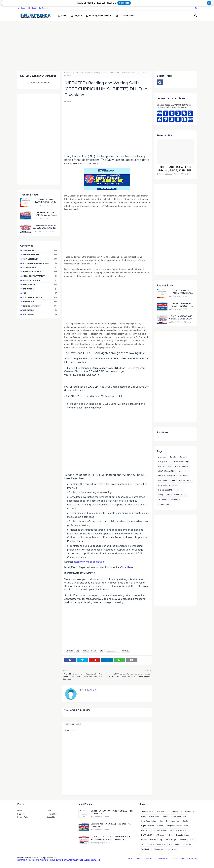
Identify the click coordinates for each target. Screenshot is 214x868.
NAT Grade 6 (40, 289)
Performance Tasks (40, 297)
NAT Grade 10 (40, 285)
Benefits (173, 457)
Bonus (183, 457)
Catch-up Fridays (40, 255)
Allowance (162, 457)
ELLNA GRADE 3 (40, 268)
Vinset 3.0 (187, 845)
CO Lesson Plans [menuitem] (125, 16)
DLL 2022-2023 (113, 651)
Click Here (124, 3)
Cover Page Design (149, 821)
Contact (43, 8)
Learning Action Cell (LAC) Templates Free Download (45, 214)
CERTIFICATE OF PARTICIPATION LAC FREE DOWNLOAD (45, 201)
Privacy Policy (23, 817)
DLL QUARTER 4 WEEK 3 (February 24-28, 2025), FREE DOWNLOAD (175, 169)
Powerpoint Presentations (168, 485)
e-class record (164, 504)
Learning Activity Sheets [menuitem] (99, 16)
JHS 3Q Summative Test (40, 276)
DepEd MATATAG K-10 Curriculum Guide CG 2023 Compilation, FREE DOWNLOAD (45, 227)
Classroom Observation (150, 816)
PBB (40, 293)
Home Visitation (182, 466)
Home (21, 8)
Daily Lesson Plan (89, 651)
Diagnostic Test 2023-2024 (178, 826)
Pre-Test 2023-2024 (166, 490)
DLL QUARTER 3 (164, 462)
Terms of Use (52, 814)
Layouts (181, 471)
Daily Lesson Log (40, 259)
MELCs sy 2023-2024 (40, 280)
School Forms (174, 845)
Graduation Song (165, 466)
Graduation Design (40, 272)
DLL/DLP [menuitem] (76, 16)
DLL (102, 651)
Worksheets (40, 314)
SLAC (192, 840)
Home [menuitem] (62, 16)
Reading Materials (40, 306)
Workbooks (40, 310)
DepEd (186, 821)
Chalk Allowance (188, 812)
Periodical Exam (40, 302)
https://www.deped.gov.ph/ (89, 562)
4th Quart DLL (162, 812)
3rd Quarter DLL (40, 250)
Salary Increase (164, 495)
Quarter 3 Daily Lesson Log (152, 840)
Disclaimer (22, 814)
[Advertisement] (103, 45)
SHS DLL (126, 651)
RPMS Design (171, 840)
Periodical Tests (185, 481)
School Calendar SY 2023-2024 (153, 845)
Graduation (146, 830)
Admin (69, 101)
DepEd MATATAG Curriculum (40, 263)
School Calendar (180, 495)
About (32, 8)
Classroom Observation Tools (175, 816)
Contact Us (51, 817)
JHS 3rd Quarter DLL (166, 471)
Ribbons (180, 490)
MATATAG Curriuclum (167, 476)
